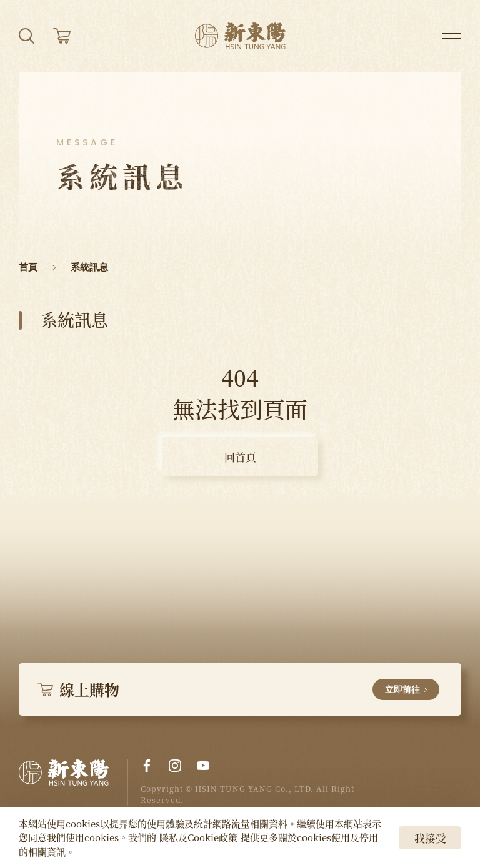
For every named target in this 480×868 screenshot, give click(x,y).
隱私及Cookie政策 (198, 837)
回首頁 (240, 457)
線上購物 (238, 689)
